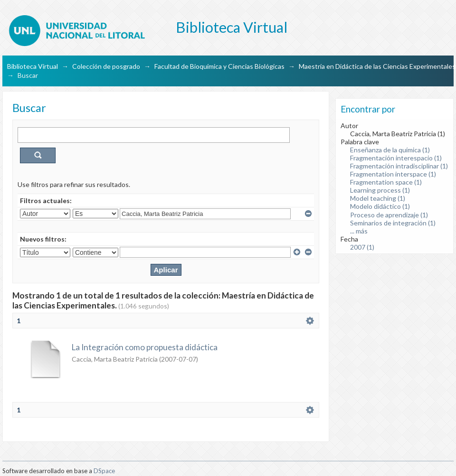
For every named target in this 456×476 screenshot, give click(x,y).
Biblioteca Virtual (33, 66)
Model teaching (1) (378, 198)
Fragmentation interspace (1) (393, 174)
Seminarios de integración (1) (393, 223)
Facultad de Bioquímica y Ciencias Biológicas (219, 66)
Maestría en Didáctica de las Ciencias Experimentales (377, 66)
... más (359, 231)
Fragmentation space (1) (386, 182)
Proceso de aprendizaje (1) (389, 215)
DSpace (104, 471)
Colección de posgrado (106, 66)
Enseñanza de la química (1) (390, 150)
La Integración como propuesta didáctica (145, 347)
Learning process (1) (380, 190)
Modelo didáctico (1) (380, 206)
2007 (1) (362, 247)
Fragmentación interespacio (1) (396, 158)
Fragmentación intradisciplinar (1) (399, 166)
